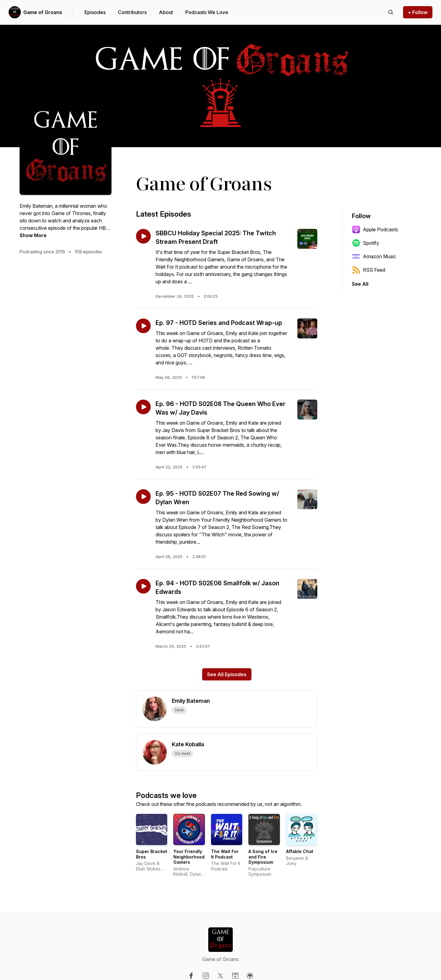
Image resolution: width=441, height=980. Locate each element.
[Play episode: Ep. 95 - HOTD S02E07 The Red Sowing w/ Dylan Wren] (143, 497)
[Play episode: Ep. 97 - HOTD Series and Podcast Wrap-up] (143, 326)
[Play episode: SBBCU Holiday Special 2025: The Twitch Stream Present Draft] (143, 236)
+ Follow (418, 12)
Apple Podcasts (375, 229)
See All (360, 284)
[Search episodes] (391, 12)
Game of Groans (43, 12)
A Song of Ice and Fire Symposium (263, 857)
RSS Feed (369, 270)
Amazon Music (374, 256)
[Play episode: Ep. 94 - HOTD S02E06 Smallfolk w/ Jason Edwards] (143, 586)
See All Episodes (227, 674)
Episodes (95, 12)
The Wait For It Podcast (225, 854)
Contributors (132, 12)
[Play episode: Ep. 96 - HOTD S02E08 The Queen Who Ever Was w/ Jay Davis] (143, 407)
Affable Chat (300, 851)
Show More (33, 235)
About (166, 12)
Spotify (366, 243)
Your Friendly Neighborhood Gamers (189, 857)
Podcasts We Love (207, 12)
